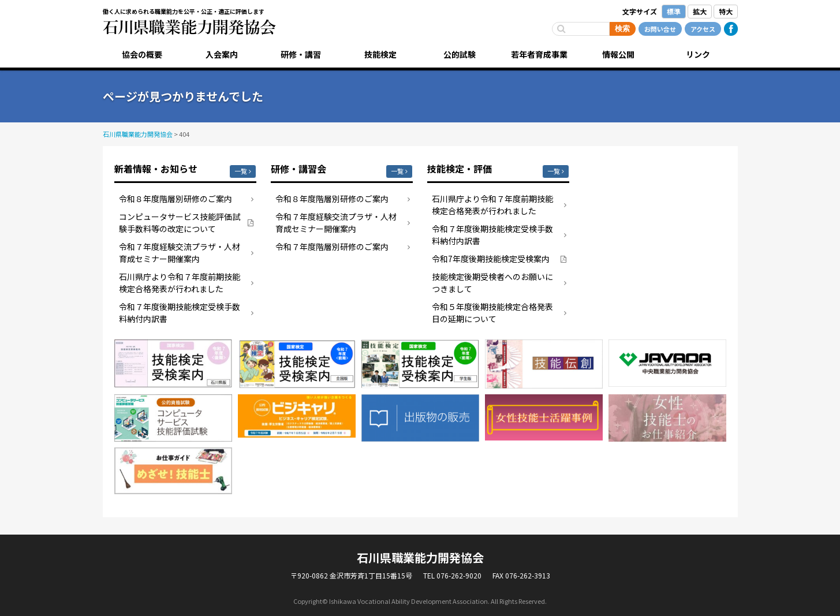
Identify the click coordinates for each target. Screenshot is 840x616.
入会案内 (222, 54)
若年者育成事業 (539, 54)
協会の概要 (142, 54)
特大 (726, 11)
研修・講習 (301, 54)
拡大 (700, 11)
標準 (674, 11)
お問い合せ (660, 29)
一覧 (241, 171)
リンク (698, 54)
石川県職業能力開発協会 (189, 27)
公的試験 (460, 54)
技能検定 (380, 54)
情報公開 (618, 54)
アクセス (703, 29)
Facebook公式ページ (731, 29)
